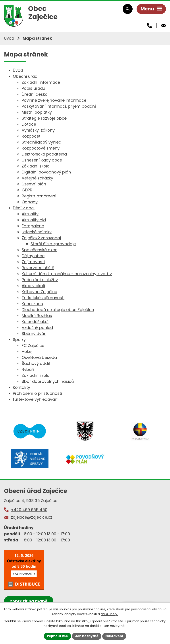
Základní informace (41, 82)
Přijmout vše (57, 636)
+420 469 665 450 (29, 510)
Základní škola (36, 166)
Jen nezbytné (87, 636)
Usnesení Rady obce (42, 160)
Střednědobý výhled (42, 142)
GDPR (27, 190)
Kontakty (21, 387)
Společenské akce (40, 250)
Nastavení (114, 636)
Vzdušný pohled (37, 328)
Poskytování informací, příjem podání (59, 106)
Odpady (30, 202)
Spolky (19, 340)
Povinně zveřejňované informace (54, 100)
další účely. (109, 614)
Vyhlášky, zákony (38, 130)
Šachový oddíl (36, 363)
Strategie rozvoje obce (44, 118)
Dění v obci (24, 208)
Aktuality (30, 214)
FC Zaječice (33, 345)
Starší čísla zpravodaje (53, 244)
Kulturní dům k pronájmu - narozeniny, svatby (67, 274)
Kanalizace (32, 304)
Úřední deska (35, 94)
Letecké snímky (37, 232)
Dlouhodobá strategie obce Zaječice (58, 310)
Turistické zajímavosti (43, 298)
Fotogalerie (33, 226)
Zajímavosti (33, 262)
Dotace (29, 124)
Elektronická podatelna (44, 154)
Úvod (9, 38)
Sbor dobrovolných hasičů (48, 381)
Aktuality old (34, 220)
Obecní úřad (25, 76)
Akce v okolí (33, 286)
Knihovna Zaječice (39, 292)
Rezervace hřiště (38, 268)
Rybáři (28, 369)
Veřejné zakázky (37, 178)
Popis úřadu (33, 88)
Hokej (27, 351)
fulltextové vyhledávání (36, 399)
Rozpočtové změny (41, 148)
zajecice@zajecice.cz (32, 517)
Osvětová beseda (39, 357)
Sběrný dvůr (34, 334)
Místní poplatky (37, 112)
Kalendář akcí (35, 322)
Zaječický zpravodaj (41, 238)
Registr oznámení (39, 196)
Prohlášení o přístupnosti (37, 393)
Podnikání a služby (40, 280)
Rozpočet (31, 136)
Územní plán (34, 184)
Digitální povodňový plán (46, 172)
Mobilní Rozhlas (37, 316)
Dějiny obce (33, 256)
